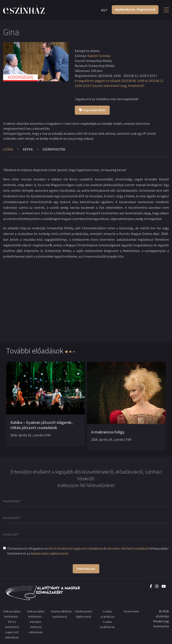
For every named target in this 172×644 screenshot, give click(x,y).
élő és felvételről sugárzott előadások (76, 548)
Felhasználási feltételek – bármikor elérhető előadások (36, 622)
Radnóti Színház (99, 56)
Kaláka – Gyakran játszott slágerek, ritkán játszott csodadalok (42, 425)
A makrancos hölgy (108, 432)
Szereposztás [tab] (55, 149)
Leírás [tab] (8, 149)
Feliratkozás (86, 569)
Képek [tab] (28, 149)
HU (102, 10)
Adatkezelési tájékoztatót (50, 553)
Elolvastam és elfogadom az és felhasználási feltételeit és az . (88, 551)
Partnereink (131, 611)
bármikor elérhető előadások (128, 548)
